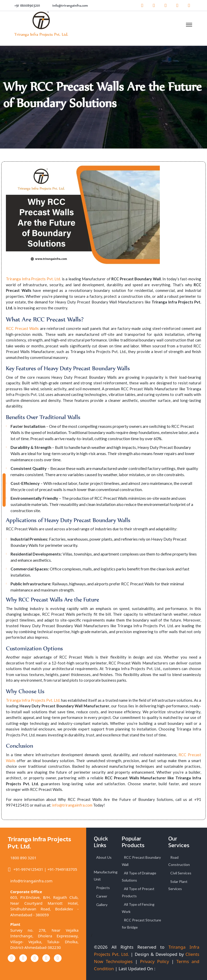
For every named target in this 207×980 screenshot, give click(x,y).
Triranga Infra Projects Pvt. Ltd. (33, 279)
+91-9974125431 (28, 869)
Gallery (102, 905)
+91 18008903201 (27, 6)
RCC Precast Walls (22, 328)
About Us (104, 857)
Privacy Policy (155, 961)
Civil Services (181, 873)
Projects (103, 888)
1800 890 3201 (23, 858)
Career (102, 896)
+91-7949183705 (62, 869)
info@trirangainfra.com (70, 6)
